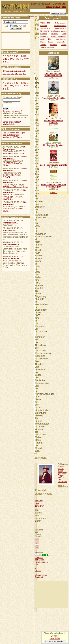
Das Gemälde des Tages (14, 133)
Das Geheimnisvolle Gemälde (53, 165)
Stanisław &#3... (10, 230)
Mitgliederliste (9, 124)
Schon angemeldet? (12, 122)
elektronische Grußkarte (41, 576)
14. (24, 71)
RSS (58, 7)
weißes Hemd (61, 478)
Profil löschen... (10, 223)
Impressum (46, 4)
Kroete (51, 42)
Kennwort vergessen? (12, 111)
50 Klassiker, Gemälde (53, 145)
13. (20, 71)
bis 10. (6, 71)
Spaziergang (45, 28)
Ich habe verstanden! (55, 641)
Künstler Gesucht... (12, 244)
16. (8, 73)
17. (12, 73)
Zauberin (54, 34)
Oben (51, 39)
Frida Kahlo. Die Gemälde (53, 98)
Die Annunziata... (15, 148)
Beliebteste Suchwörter (38, 16)
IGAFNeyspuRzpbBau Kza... (15, 187)
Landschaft (63, 481)
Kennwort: (7, 103)
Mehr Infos (55, 638)
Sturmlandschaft (60, 26)
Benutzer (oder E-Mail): (13, 97)
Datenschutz (59, 4)
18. (16, 73)
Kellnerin (44, 34)
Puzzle (38, 571)
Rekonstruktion (61, 23)
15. (4, 73)
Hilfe (64, 7)
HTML (15, 26)
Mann (60, 471)
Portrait (61, 466)
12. (16, 71)
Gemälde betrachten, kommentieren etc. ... (41, 562)
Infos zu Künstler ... (12, 259)
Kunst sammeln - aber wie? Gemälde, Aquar (53, 186)
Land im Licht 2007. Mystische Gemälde (53, 74)
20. (24, 73)
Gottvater (44, 26)
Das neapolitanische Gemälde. (53, 121)
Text (24, 26)
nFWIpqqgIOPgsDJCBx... (14, 153)
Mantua (64, 31)
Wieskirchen (55, 31)
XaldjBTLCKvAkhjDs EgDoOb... (12, 176)
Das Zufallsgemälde (12, 135)
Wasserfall (45, 23)
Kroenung (45, 31)
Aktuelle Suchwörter (58, 16)
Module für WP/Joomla (13, 137)
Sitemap (50, 7)
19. (20, 73)
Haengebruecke (61, 28)
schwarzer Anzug (62, 474)
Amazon (53, 193)
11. (12, 71)
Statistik (35, 4)
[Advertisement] (51, 594)
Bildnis (61, 468)
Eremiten (54, 45)
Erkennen (51, 47)
